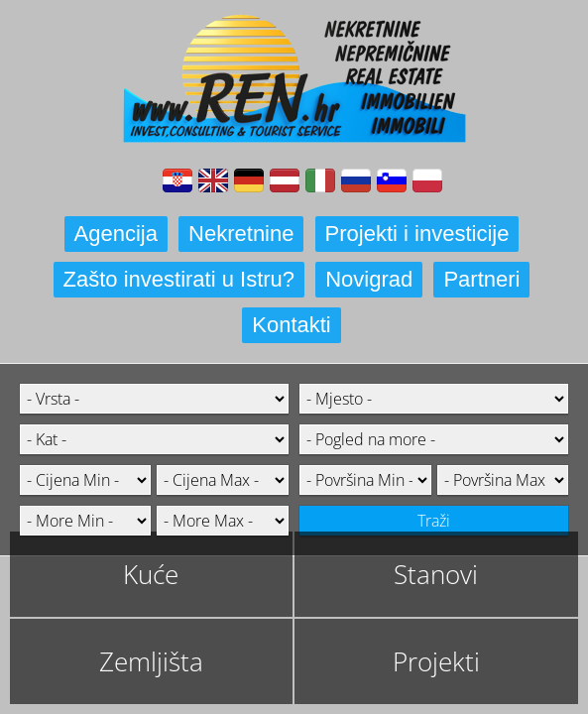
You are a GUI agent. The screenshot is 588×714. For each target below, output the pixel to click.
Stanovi (436, 574)
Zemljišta (151, 661)
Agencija (116, 234)
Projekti (436, 661)
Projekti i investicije (417, 234)
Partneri (481, 279)
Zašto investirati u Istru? (179, 279)
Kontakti (292, 325)
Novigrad (369, 279)
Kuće (151, 574)
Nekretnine (241, 234)
